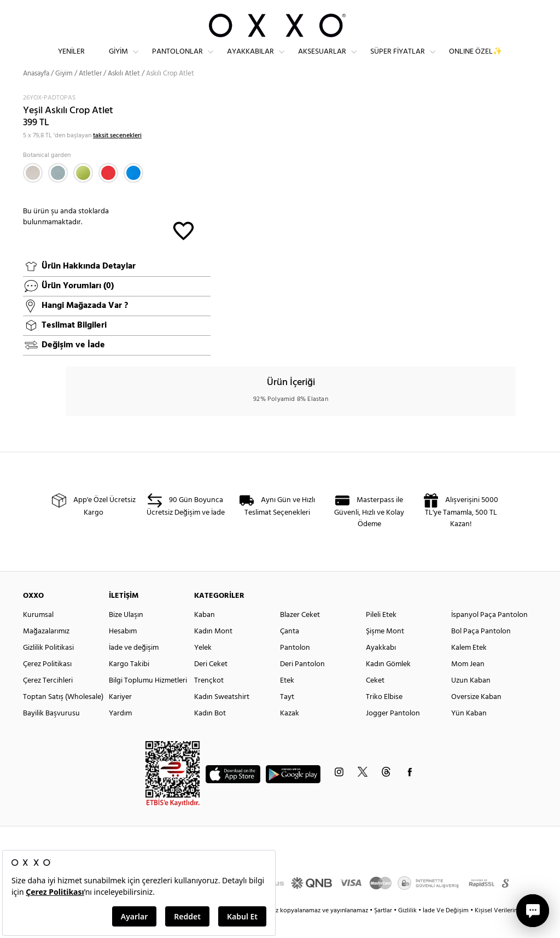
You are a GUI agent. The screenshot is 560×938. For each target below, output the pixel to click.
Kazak (290, 733)
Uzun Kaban (471, 700)
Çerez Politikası (47, 683)
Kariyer (120, 716)
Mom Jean (468, 683)
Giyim (118, 60)
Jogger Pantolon (393, 733)
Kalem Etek (469, 667)
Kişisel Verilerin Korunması (512, 930)
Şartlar (384, 930)
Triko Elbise (384, 716)
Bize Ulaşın (126, 634)
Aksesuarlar (322, 60)
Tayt (287, 716)
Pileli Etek (381, 634)
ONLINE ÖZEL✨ (476, 60)
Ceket (375, 700)
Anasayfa (36, 93)
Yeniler (71, 60)
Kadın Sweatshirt (222, 716)
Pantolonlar (177, 60)
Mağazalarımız (46, 651)
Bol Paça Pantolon (481, 651)
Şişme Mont (385, 651)
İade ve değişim (134, 667)
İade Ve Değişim (446, 930)
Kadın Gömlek (388, 683)
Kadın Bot (210, 733)
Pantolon (295, 667)
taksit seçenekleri (117, 155)
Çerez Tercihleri (48, 700)
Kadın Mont (213, 651)
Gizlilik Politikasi (48, 667)
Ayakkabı (381, 667)
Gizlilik (408, 930)
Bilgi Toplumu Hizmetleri (148, 700)
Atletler (90, 93)
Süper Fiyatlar (398, 60)
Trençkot (209, 700)
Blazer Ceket (300, 634)
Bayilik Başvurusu (51, 733)
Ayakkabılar (250, 60)
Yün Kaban (469, 733)
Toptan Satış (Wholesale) (63, 716)
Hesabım (123, 651)
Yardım (120, 733)
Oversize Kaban (476, 716)
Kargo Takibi (129, 683)
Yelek (203, 667)
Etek (287, 700)
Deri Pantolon (302, 683)
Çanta (290, 651)
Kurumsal (38, 634)
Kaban (205, 634)
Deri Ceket (211, 683)
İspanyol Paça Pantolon (489, 634)
